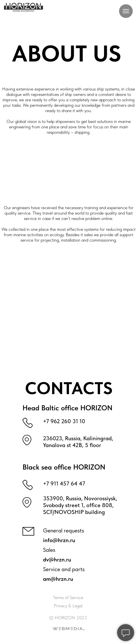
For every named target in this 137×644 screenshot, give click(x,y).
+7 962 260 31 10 (64, 421)
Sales (49, 550)
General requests (64, 530)
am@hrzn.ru (58, 579)
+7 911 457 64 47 (64, 483)
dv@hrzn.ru (57, 559)
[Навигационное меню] (126, 11)
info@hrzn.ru (59, 540)
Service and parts (64, 569)
